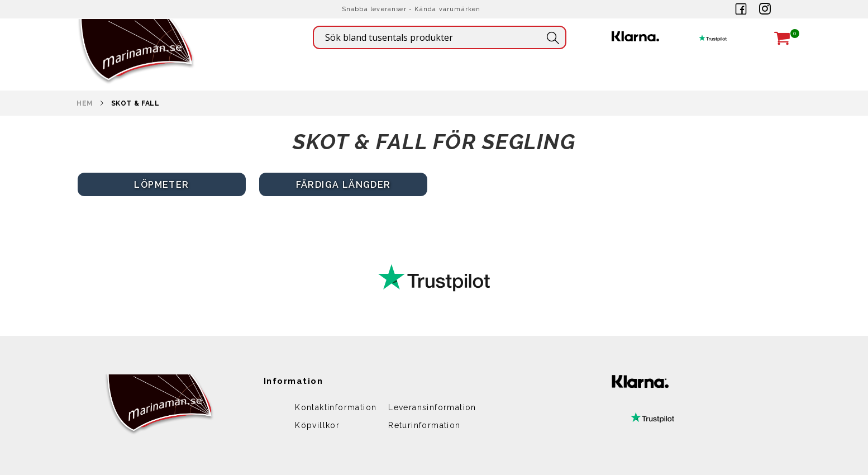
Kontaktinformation (336, 407)
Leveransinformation (432, 407)
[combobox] (440, 37)
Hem (85, 103)
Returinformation (424, 425)
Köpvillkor (317, 425)
